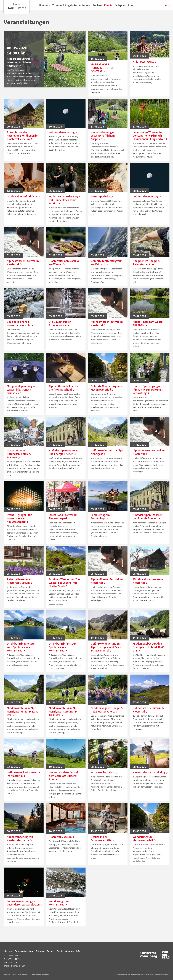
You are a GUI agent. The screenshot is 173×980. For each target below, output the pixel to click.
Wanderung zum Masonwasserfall (145, 839)
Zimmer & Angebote (64, 6)
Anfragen (85, 6)
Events (108, 6)
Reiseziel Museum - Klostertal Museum (20, 581)
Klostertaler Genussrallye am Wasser (64, 263)
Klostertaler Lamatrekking (150, 772)
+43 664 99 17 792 (12, 959)
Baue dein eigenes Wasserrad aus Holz (21, 323)
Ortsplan (120, 6)
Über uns (44, 6)
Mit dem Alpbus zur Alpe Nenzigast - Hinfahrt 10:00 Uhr (148, 647)
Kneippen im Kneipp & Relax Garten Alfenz (147, 263)
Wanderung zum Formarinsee (59, 903)
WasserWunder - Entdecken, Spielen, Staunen (19, 454)
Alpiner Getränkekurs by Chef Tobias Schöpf (63, 388)
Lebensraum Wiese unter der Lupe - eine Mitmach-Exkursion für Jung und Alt (150, 136)
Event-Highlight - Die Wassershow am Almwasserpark (19, 518)
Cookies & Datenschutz (22, 974)
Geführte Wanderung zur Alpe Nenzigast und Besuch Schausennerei (107, 647)
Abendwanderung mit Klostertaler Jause (20, 839)
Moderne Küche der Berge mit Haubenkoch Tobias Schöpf (64, 200)
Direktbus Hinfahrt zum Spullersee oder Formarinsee (63, 647)
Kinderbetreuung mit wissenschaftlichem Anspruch (20, 62)
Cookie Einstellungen (41, 974)
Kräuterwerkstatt (145, 62)
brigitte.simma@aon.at (14, 966)
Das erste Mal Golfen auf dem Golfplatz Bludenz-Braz (63, 776)
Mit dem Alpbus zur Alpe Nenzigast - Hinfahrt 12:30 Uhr (23, 711)
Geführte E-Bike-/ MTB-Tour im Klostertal (23, 774)
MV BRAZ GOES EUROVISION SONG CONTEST (102, 68)
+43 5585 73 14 (11, 956)
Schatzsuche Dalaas (105, 772)
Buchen (97, 6)
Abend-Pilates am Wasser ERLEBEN (148, 323)
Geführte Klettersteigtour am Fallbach (106, 263)
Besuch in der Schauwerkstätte (103, 839)
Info (130, 6)
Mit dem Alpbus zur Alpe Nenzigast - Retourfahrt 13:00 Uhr (63, 711)
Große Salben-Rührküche (24, 196)
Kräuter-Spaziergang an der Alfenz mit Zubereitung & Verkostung (149, 389)
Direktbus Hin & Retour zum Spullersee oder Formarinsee (21, 647)
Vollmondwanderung (64, 132)
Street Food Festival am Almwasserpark (63, 517)
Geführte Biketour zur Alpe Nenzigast (107, 452)
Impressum (8, 974)
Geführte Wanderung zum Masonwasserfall (106, 388)
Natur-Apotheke (102, 196)
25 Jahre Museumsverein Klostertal (148, 581)
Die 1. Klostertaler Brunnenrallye (60, 323)
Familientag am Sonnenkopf (100, 517)
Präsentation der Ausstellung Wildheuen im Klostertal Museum (23, 136)
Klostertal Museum (62, 837)
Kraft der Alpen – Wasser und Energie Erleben (63, 452)
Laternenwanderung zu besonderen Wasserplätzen (24, 903)
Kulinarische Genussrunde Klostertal (149, 710)
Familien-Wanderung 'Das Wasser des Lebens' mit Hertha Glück (64, 583)
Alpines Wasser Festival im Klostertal (23, 263)
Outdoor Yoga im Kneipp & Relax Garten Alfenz (107, 710)
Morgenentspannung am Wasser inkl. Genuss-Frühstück (22, 389)
